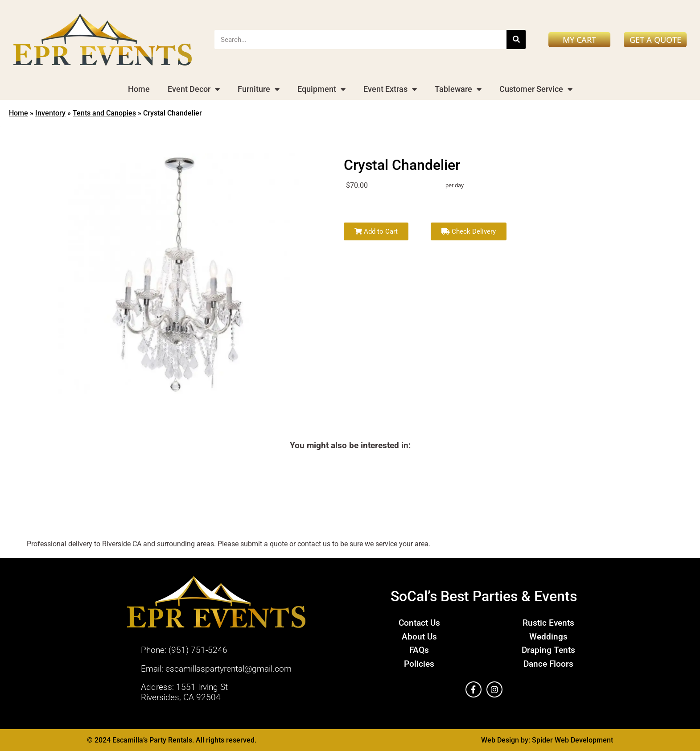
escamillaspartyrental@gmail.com (229, 669)
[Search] (516, 39)
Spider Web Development (572, 740)
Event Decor (194, 89)
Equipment (321, 89)
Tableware (458, 89)
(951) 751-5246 (198, 650)
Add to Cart (376, 231)
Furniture (259, 89)
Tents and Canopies (104, 113)
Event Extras (390, 89)
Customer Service (536, 89)
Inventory (50, 113)
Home (139, 89)
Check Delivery (469, 231)
